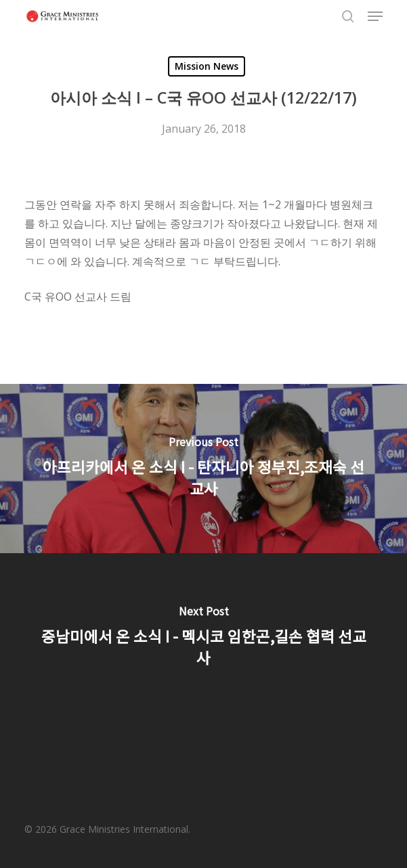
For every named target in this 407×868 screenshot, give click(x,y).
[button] (375, 16)
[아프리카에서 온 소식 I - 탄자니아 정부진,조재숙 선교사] (203, 469)
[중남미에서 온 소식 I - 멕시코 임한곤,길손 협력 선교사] (203, 638)
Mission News (207, 66)
